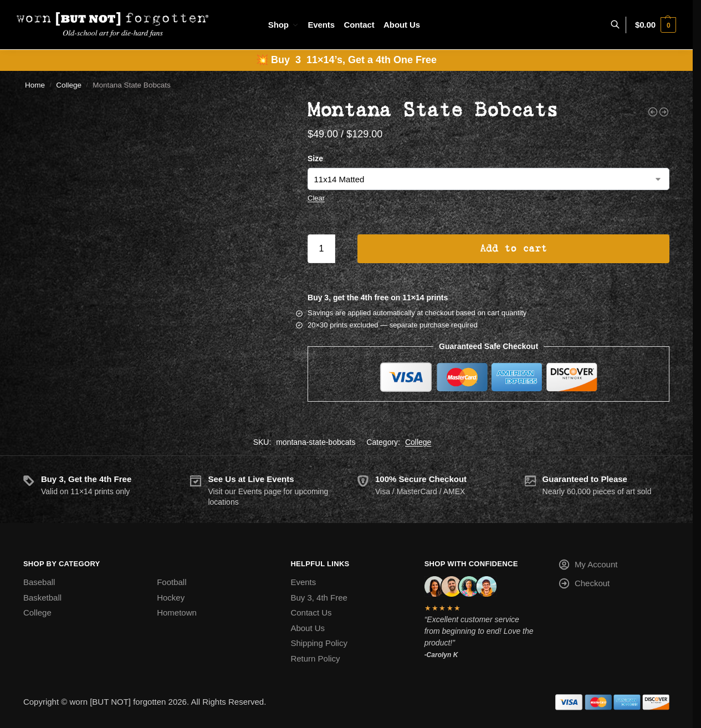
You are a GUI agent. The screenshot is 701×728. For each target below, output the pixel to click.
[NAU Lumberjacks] (664, 112)
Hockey (171, 598)
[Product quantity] (321, 249)
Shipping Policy (319, 643)
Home (35, 85)
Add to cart (513, 249)
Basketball (42, 598)
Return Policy (315, 658)
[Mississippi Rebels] (653, 112)
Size (315, 158)
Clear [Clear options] (316, 198)
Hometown (177, 612)
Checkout (584, 585)
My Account (588, 566)
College (69, 85)
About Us (308, 628)
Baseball (39, 582)
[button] (656, 25)
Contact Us (311, 612)
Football (172, 582)
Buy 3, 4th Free (319, 598)
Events (303, 582)
